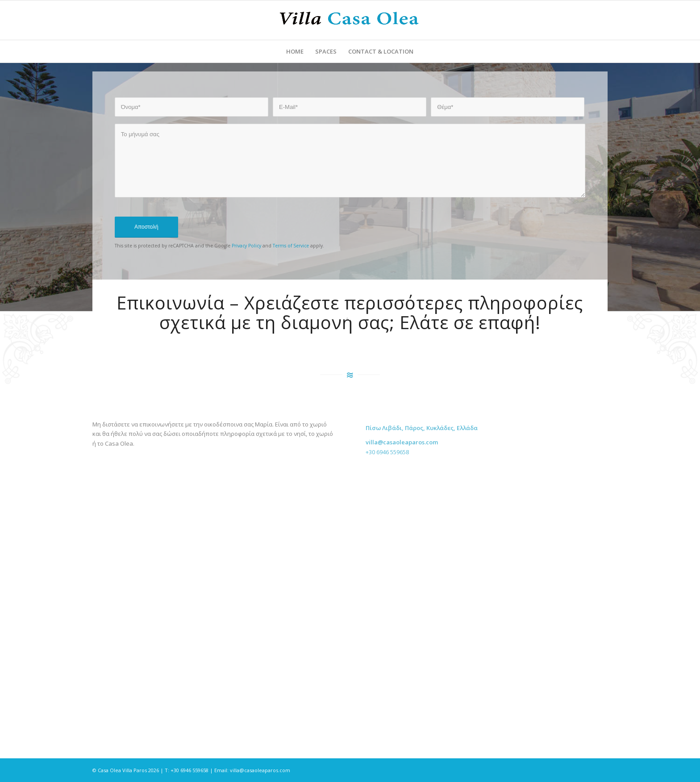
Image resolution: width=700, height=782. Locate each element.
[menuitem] (295, 51)
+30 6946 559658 (387, 458)
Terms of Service (291, 246)
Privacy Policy (246, 246)
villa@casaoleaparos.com (260, 770)
